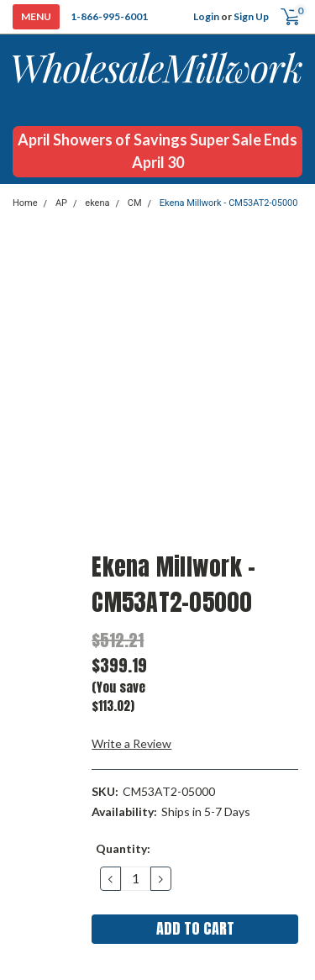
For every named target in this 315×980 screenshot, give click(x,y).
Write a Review (131, 743)
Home (25, 203)
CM (135, 203)
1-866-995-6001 (109, 16)
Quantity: (123, 848)
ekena (97, 203)
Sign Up (251, 16)
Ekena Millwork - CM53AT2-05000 (229, 203)
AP (61, 203)
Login (206, 16)
